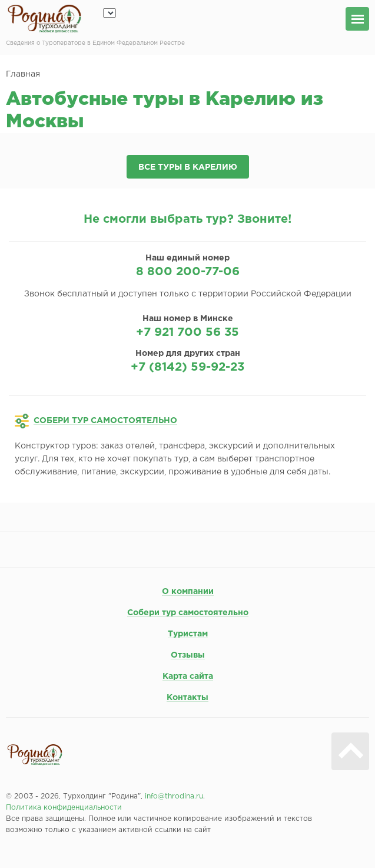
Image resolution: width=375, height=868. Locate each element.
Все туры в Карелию (188, 167)
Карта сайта (188, 676)
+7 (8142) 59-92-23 (187, 367)
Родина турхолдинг (44, 19)
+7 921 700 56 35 (187, 332)
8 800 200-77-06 (188, 272)
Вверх (350, 751)
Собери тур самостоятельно (188, 613)
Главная (23, 74)
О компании (188, 592)
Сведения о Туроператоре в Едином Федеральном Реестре (95, 43)
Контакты (187, 698)
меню (357, 19)
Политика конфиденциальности (64, 808)
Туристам (188, 634)
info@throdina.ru (174, 796)
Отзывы (188, 655)
